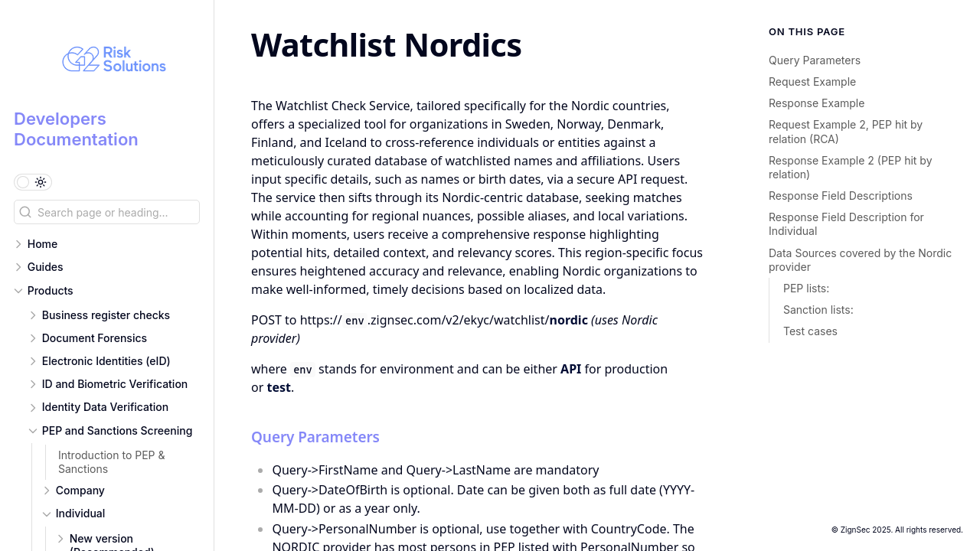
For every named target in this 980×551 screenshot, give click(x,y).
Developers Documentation (76, 129)
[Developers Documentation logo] (114, 61)
